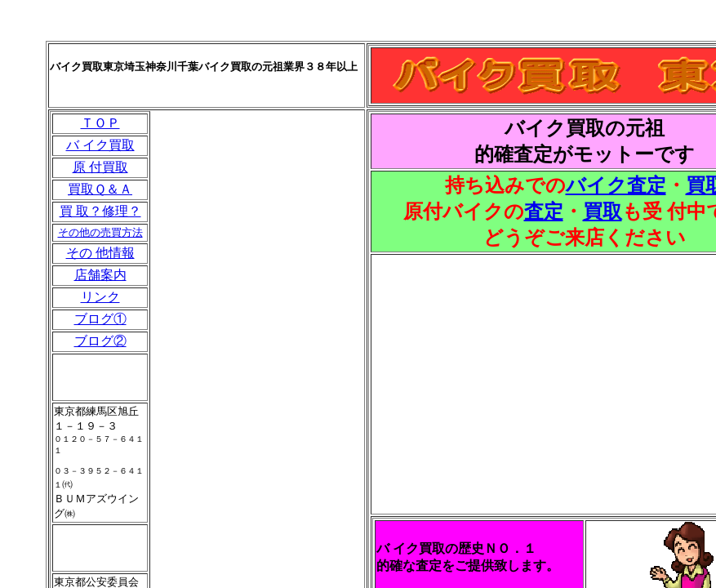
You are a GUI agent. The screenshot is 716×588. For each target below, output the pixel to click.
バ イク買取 (100, 145)
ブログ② (100, 341)
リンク (100, 297)
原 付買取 (100, 167)
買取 (603, 212)
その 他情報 (100, 253)
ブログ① (100, 319)
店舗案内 (100, 275)
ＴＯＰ (100, 123)
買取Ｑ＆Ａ (100, 189)
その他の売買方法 (100, 232)
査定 (544, 212)
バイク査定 (616, 185)
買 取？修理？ (100, 211)
